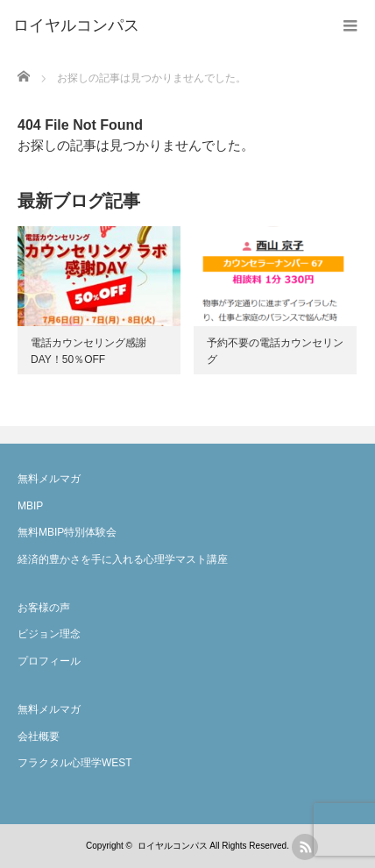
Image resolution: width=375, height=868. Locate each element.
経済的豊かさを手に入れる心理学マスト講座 (123, 559)
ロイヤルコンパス (173, 846)
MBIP (30, 506)
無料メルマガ (49, 479)
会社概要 (39, 736)
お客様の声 (44, 608)
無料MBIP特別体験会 (67, 532)
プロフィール (49, 661)
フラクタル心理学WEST (75, 763)
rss (305, 847)
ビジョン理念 (49, 634)
